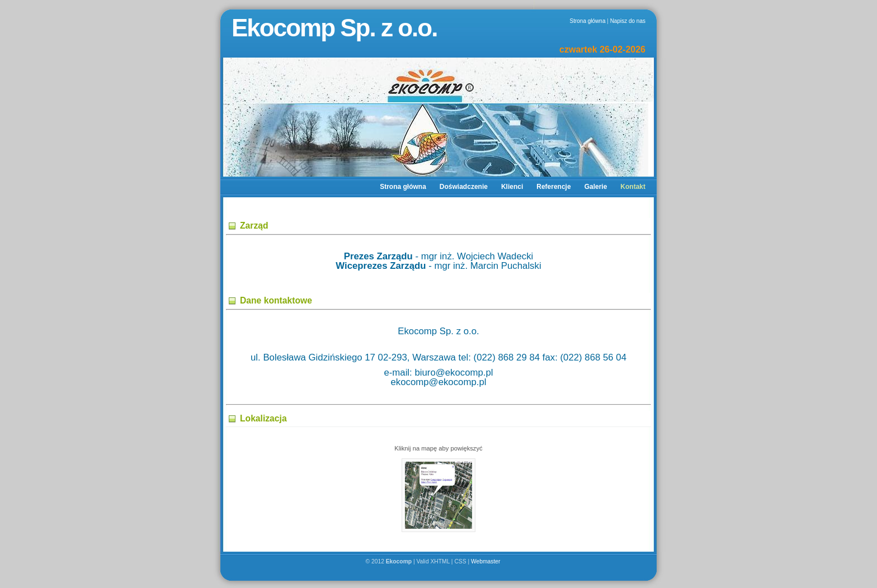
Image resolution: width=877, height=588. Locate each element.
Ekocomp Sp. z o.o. (334, 28)
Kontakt (633, 187)
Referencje (553, 187)
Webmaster (486, 561)
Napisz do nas (628, 21)
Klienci (512, 187)
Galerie (596, 187)
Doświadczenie (464, 187)
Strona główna (588, 21)
